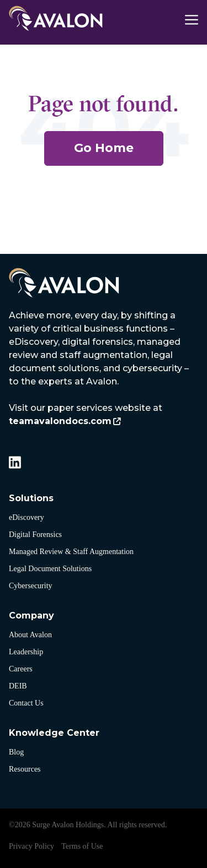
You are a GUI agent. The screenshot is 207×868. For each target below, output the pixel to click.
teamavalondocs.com (60, 421)
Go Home (104, 148)
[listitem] (104, 368)
